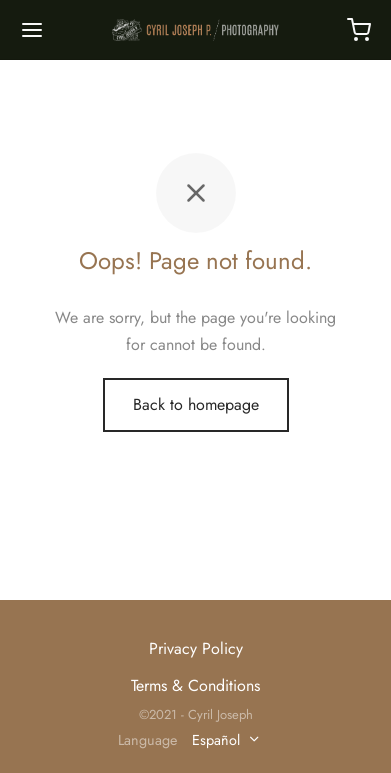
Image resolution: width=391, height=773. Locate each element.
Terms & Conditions (195, 685)
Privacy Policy (196, 648)
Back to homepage (196, 404)
